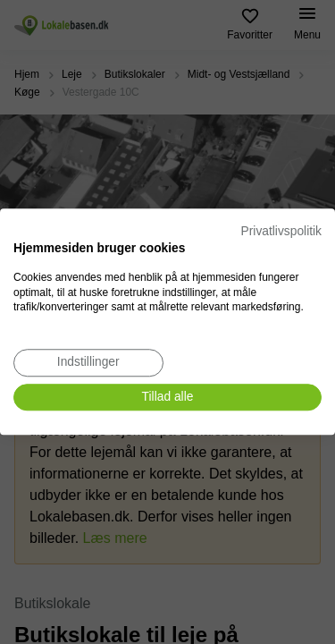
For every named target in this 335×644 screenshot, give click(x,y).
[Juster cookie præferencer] (88, 363)
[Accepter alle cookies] (167, 398)
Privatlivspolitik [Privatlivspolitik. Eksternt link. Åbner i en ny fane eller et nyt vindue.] (281, 231)
